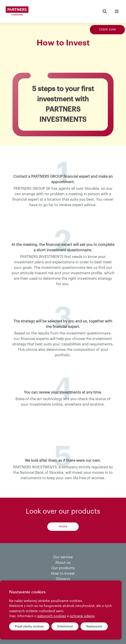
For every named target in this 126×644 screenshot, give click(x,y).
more (63, 526)
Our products (63, 568)
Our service (63, 557)
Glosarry (63, 579)
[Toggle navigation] (117, 11)
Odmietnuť (65, 626)
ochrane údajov (82, 616)
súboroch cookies (52, 616)
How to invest (63, 574)
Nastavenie (94, 626)
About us (63, 563)
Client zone (107, 30)
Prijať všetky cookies (29, 626)
